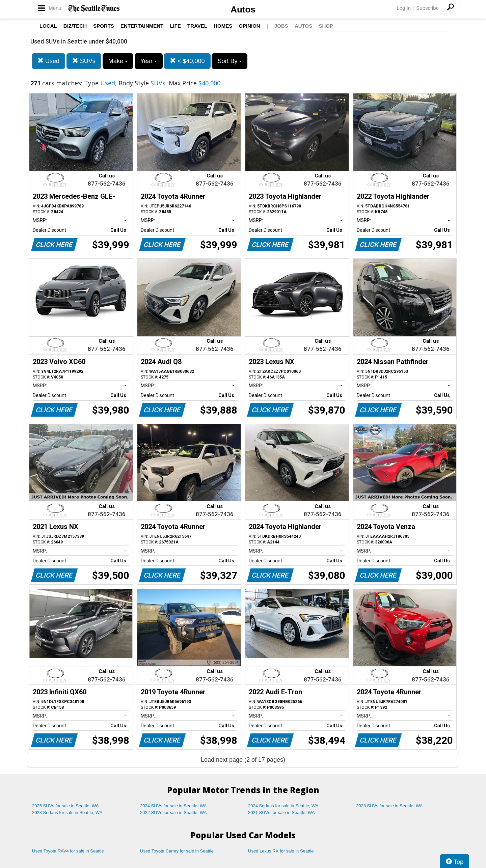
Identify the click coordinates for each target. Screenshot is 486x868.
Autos (243, 9)
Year (149, 61)
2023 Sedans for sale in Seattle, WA (67, 813)
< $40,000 (187, 61)
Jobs (281, 26)
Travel (197, 26)
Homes (223, 26)
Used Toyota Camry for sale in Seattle (177, 851)
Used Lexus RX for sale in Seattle (281, 851)
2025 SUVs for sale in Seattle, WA (65, 806)
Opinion (249, 26)
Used (48, 61)
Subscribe (427, 8)
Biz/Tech (75, 26)
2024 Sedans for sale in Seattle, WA (283, 806)
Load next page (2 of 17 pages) (243, 760)
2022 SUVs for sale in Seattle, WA (173, 813)
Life (175, 26)
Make (118, 61)
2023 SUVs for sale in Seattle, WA (389, 806)
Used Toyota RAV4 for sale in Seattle (68, 851)
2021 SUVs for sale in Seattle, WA (281, 813)
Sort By (230, 61)
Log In (404, 8)
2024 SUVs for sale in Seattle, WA (173, 806)
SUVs (84, 61)
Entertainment (142, 26)
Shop (326, 26)
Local (48, 26)
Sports (104, 26)
